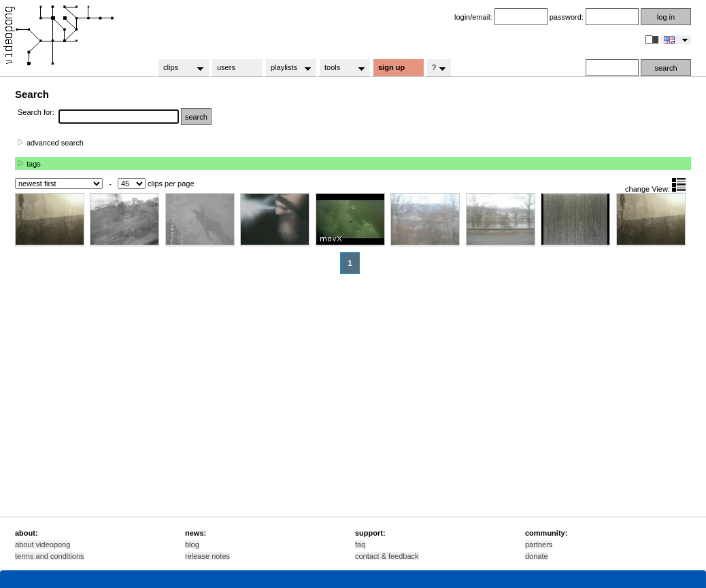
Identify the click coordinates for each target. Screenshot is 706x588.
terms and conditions (50, 556)
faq (360, 544)
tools (340, 68)
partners (539, 544)
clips (179, 68)
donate (537, 556)
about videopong (43, 544)
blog (192, 544)
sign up (391, 67)
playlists (287, 68)
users (226, 67)
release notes (207, 556)
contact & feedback (387, 556)
